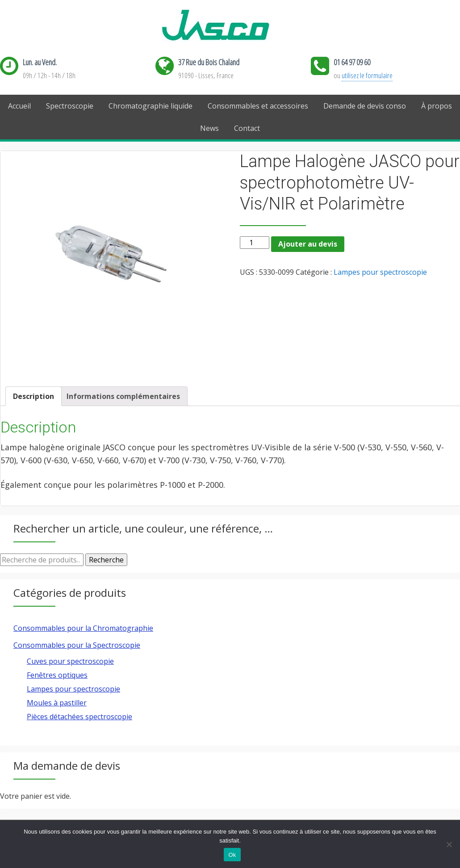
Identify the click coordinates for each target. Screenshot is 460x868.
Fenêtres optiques (57, 675)
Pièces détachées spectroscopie (79, 717)
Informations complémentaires (123, 396)
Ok (232, 855)
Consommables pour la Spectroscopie (77, 645)
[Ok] (449, 844)
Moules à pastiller (57, 703)
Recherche (106, 560)
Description (33, 396)
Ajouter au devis (308, 244)
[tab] (33, 396)
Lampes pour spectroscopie (380, 272)
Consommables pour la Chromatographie (83, 628)
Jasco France (230, 26)
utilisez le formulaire (367, 75)
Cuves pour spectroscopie (70, 661)
